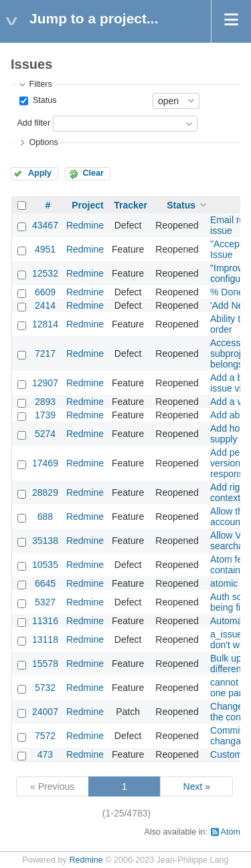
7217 (45, 353)
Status (43, 100)
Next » (197, 786)
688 (45, 517)
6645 (45, 583)
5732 (45, 688)
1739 (45, 415)
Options (43, 142)
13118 (45, 639)
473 (45, 754)
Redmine (85, 225)
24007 (45, 712)
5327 (45, 602)
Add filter (33, 123)
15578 (45, 664)
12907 (45, 383)
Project (87, 205)
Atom (231, 832)
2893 (45, 402)
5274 (45, 434)
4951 (45, 249)
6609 (45, 292)
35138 (45, 541)
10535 (45, 565)
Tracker (131, 205)
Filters (40, 84)
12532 (45, 273)
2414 (45, 305)
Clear (93, 173)
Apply (40, 173)
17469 (45, 463)
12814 (45, 324)
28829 (45, 492)
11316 (45, 621)
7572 (45, 736)
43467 (45, 225)
